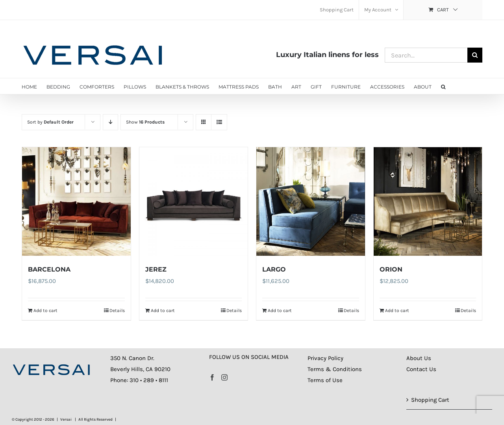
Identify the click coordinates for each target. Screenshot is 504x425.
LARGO (274, 269)
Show (145, 122)
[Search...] (426, 55)
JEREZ (156, 269)
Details (117, 310)
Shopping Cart (430, 400)
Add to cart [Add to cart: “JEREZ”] (163, 310)
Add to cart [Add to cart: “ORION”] (397, 310)
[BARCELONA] (76, 201)
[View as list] (219, 122)
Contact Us (421, 369)
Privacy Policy (325, 358)
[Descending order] (110, 122)
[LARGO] (311, 201)
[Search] (475, 55)
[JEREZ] (194, 201)
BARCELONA (49, 269)
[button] (443, 86)
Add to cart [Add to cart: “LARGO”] (280, 310)
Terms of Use (325, 380)
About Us (419, 358)
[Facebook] (212, 377)
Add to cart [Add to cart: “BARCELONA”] (45, 310)
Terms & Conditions (335, 369)
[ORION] (428, 201)
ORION (391, 269)
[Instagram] (224, 377)
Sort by (50, 122)
